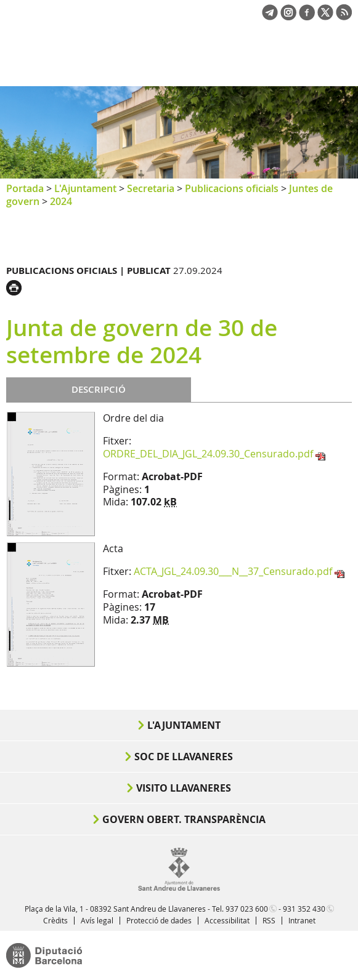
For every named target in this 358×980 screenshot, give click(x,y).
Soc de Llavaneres (184, 757)
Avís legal (97, 920)
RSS (269, 920)
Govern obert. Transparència (184, 819)
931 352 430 (304, 909)
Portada (25, 188)
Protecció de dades (159, 920)
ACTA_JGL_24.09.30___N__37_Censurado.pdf (233, 571)
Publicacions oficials (232, 188)
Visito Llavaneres (184, 788)
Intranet (302, 920)
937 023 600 (247, 909)
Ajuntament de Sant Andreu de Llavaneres (65, 64)
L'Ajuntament (85, 188)
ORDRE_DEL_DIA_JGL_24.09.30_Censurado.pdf (208, 454)
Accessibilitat (227, 920)
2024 (61, 201)
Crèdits (55, 920)
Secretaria (151, 188)
